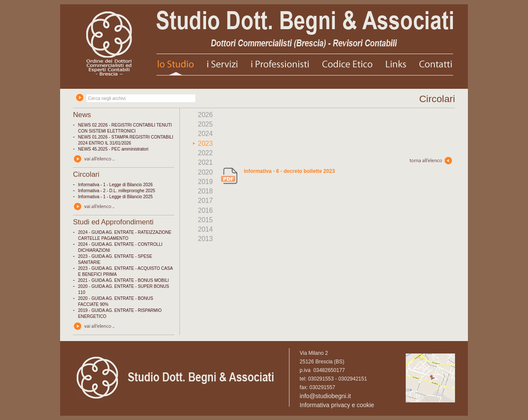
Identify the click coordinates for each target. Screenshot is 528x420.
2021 (205, 162)
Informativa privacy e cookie (337, 405)
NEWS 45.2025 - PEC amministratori (113, 149)
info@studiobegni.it (325, 396)
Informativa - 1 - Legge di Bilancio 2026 (115, 185)
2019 (205, 182)
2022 (205, 153)
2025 (205, 124)
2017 (205, 201)
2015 (205, 220)
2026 (205, 115)
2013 (205, 239)
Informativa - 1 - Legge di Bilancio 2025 (115, 197)
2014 (205, 229)
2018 (205, 191)
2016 (205, 210)
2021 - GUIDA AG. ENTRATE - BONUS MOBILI (124, 280)
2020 (205, 172)
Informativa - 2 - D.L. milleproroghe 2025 (117, 191)
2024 (205, 134)
